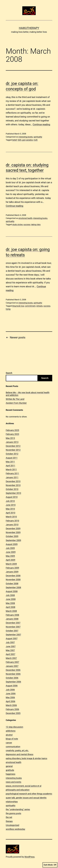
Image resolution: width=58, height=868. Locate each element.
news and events (14, 782)
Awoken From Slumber (16, 403)
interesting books (26, 137)
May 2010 (10, 509)
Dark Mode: (50, 865)
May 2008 (10, 603)
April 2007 (11, 654)
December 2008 (13, 576)
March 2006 (11, 705)
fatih (20, 140)
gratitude (10, 770)
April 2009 (11, 560)
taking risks (36, 225)
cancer (9, 743)
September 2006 (13, 682)
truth (36, 140)
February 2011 (12, 473)
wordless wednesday (15, 829)
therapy (9, 821)
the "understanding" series (18, 809)
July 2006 (10, 690)
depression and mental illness (20, 754)
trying (8, 309)
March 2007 (11, 658)
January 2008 (12, 619)
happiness (11, 774)
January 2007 (12, 666)
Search (9, 373)
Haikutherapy (29, 28)
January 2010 (12, 525)
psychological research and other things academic (29, 794)
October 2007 (12, 631)
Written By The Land (15, 399)
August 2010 (12, 497)
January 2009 (12, 572)
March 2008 (11, 611)
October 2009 (12, 536)
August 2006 (12, 686)
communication (13, 747)
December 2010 (13, 481)
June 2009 (11, 552)
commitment (30, 306)
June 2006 (11, 694)
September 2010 (13, 493)
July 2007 (10, 642)
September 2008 (13, 587)
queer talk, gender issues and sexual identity (26, 798)
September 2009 (13, 540)
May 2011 (10, 462)
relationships (12, 802)
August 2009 (12, 544)
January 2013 (12, 442)
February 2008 (12, 615)
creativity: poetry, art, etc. (17, 750)
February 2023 (12, 434)
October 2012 (12, 454)
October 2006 (12, 678)
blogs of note (12, 739)
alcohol (9, 735)
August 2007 (12, 638)
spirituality (38, 137)
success (27, 225)
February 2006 (12, 709)
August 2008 (12, 591)
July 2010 (10, 501)
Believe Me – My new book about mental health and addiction (28, 394)
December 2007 (13, 623)
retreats (39, 306)
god (24, 140)
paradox (30, 140)
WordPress (30, 857)
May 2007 (10, 650)
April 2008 (11, 607)
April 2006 (11, 701)
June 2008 (11, 599)
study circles (18, 225)
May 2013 (10, 438)
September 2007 (13, 635)
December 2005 (13, 713)
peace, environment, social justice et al (24, 786)
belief (15, 140)
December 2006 (13, 670)
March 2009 (11, 564)
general (9, 766)
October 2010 (12, 489)
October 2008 (12, 584)
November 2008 (13, 580)
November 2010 (13, 485)
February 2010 (12, 521)
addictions (11, 731)
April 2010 (11, 513)
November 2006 (13, 674)
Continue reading (41, 124)
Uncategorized (12, 825)
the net (9, 817)
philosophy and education (18, 790)
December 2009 (13, 528)
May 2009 (10, 556)
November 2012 (13, 450)
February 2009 (12, 568)
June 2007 (11, 646)
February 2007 (12, 662)
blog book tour (18, 306)
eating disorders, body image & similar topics (26, 758)
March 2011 (11, 470)
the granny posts (13, 813)
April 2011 (11, 466)
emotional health (25, 218)
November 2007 (13, 627)
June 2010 (11, 505)
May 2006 (10, 697)
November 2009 (13, 532)
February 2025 (12, 430)
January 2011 (12, 477)
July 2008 (10, 595)
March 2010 (11, 517)
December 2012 (13, 446)
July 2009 (10, 548)
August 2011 (12, 458)
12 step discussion (14, 727)
